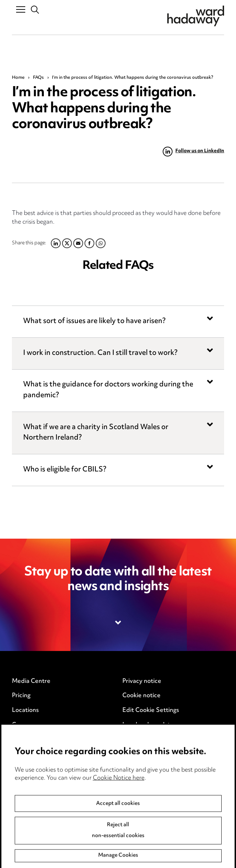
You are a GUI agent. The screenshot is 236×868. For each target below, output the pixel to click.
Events (22, 740)
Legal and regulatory (151, 725)
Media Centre (31, 681)
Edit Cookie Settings (151, 710)
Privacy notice (142, 681)
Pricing (21, 696)
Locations (25, 710)
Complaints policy (37, 805)
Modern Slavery (145, 740)
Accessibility (29, 791)
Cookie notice (141, 696)
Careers (23, 725)
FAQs (38, 78)
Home (18, 78)
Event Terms (29, 776)
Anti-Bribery (29, 762)
